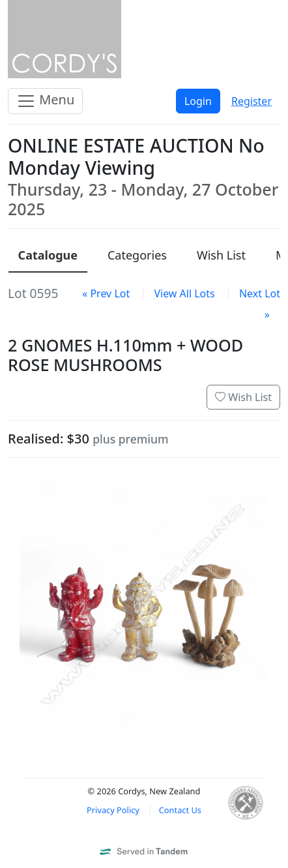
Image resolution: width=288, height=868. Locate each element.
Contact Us (180, 810)
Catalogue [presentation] (48, 255)
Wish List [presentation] (221, 255)
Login (198, 101)
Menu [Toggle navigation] (45, 101)
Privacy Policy (113, 810)
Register (252, 101)
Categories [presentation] (137, 255)
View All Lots (184, 293)
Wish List (243, 397)
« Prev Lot (106, 293)
